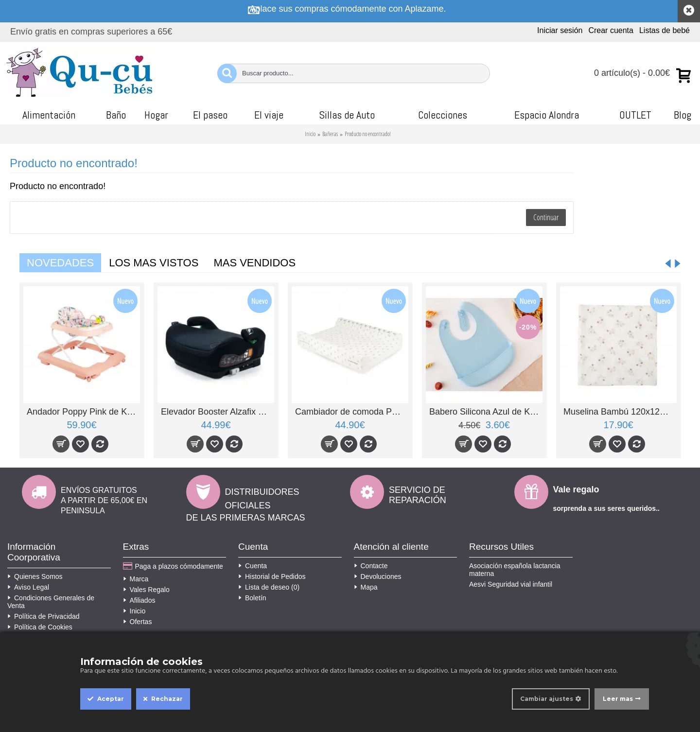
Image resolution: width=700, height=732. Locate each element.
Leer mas (618, 699)
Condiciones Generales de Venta (51, 602)
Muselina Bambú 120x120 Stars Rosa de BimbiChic (620, 412)
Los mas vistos (154, 263)
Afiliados (139, 600)
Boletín (252, 598)
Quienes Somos (35, 576)
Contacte (371, 566)
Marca (136, 579)
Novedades (60, 263)
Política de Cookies (40, 627)
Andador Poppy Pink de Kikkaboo (83, 412)
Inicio (310, 134)
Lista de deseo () (269, 587)
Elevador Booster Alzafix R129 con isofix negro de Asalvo (218, 412)
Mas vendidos (254, 263)
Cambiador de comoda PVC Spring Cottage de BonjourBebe (352, 412)
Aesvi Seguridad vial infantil (511, 584)
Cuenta (253, 566)
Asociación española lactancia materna (515, 570)
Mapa (366, 587)
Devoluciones (378, 576)
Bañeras (330, 134)
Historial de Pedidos (272, 576)
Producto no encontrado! (368, 134)
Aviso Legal (28, 587)
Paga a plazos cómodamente (173, 567)
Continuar (546, 217)
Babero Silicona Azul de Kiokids (486, 412)
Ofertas (138, 622)
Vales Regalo (146, 590)
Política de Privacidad (44, 616)
